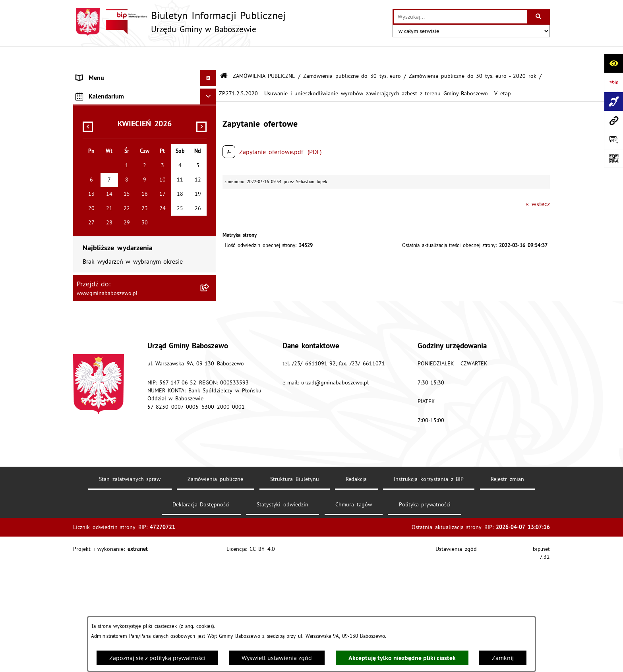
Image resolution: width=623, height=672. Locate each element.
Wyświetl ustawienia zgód (277, 658)
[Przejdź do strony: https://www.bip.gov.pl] (613, 82)
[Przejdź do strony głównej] (179, 22)
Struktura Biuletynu (295, 589)
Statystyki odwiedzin (282, 614)
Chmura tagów (354, 614)
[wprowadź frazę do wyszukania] (460, 17)
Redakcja (356, 589)
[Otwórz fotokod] (613, 158)
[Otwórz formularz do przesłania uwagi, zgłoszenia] (613, 139)
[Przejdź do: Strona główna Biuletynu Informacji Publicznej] (224, 55)
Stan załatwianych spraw (130, 589)
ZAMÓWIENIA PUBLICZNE (264, 55)
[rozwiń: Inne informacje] (210, 188)
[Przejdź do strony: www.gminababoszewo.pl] (613, 120)
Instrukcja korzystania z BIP (429, 589)
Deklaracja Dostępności (201, 614)
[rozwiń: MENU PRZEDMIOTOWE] (210, 90)
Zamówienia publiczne (215, 589)
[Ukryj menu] (208, 57)
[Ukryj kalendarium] (208, 207)
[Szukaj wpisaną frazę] (539, 17)
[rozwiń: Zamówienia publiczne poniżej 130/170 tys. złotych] (210, 157)
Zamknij (503, 658)
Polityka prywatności (425, 614)
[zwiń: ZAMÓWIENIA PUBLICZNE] (210, 106)
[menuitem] (145, 73)
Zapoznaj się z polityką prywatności (157, 658)
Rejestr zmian (507, 589)
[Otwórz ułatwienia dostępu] (613, 63)
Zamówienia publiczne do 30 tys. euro (352, 55)
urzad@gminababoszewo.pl (335, 492)
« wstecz (538, 183)
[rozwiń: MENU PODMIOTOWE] (210, 73)
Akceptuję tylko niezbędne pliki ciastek (402, 658)
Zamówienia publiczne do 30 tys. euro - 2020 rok (472, 55)
